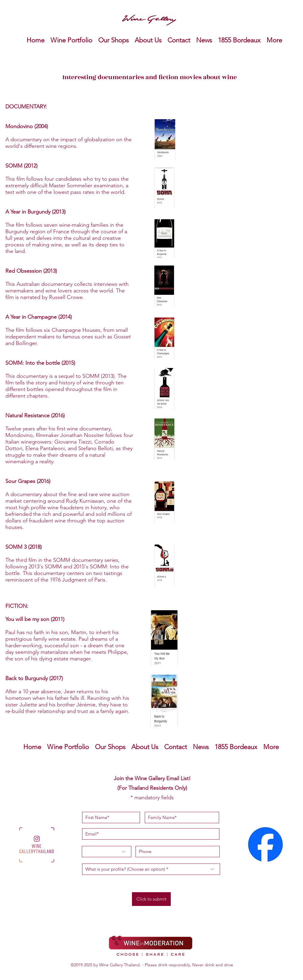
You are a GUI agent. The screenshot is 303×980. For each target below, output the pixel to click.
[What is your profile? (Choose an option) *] (151, 869)
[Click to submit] (151, 899)
